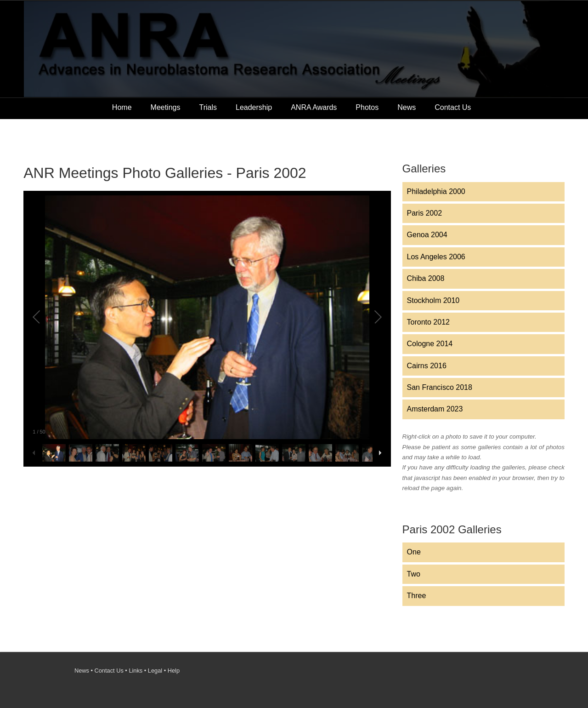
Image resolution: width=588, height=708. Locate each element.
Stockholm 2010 (433, 300)
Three (417, 596)
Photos (367, 107)
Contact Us (453, 107)
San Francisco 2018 (440, 387)
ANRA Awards (314, 107)
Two (414, 574)
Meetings (166, 107)
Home (122, 107)
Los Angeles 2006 (436, 257)
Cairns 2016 (427, 366)
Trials (208, 107)
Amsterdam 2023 (435, 409)
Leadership (254, 107)
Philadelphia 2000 (436, 191)
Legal (155, 671)
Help (174, 671)
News (407, 107)
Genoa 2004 (427, 235)
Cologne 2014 (430, 344)
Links (136, 671)
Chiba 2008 (426, 278)
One (414, 552)
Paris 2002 (425, 213)
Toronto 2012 (428, 322)
